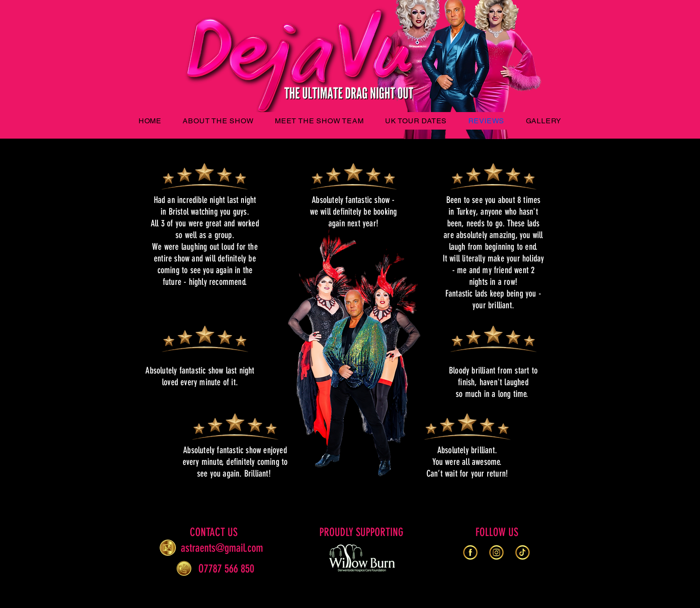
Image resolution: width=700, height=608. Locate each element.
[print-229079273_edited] (523, 552)
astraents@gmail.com (222, 548)
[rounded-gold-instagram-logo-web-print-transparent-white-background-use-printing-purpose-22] (496, 552)
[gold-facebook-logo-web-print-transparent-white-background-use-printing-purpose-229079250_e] (470, 552)
